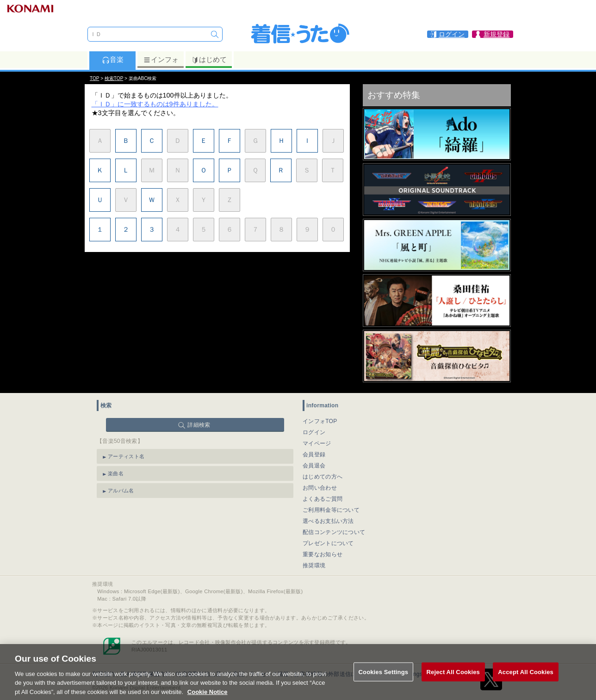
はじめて (209, 60)
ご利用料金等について (331, 510)
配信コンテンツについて (334, 532)
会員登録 (314, 454)
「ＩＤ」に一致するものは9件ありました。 (155, 104)
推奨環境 (314, 565)
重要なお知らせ (323, 554)
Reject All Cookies (453, 683)
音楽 (113, 60)
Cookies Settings (384, 683)
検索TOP (114, 78)
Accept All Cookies (526, 683)
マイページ (317, 443)
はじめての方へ (323, 477)
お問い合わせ (320, 488)
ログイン (314, 432)
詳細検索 (199, 425)
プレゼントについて (328, 543)
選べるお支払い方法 (328, 521)
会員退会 (314, 466)
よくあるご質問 (323, 499)
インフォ (161, 60)
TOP (94, 78)
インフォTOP (320, 421)
